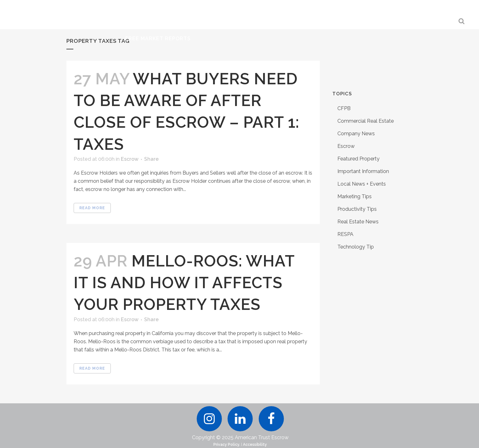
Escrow (130, 159)
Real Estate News (358, 222)
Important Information (363, 171)
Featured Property (358, 159)
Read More (92, 208)
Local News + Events (362, 184)
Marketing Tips (355, 196)
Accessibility (255, 445)
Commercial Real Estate (366, 121)
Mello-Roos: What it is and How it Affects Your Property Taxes (184, 283)
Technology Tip (356, 247)
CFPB (344, 108)
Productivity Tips (357, 209)
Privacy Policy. (227, 445)
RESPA (345, 234)
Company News (356, 134)
